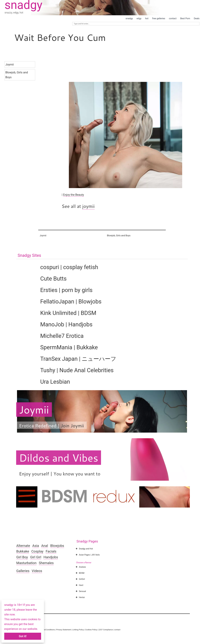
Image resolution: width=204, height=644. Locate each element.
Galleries (23, 571)
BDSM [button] (80, 573)
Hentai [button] (80, 597)
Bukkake (23, 551)
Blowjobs (57, 546)
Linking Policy (78, 630)
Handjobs (51, 557)
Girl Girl (36, 557)
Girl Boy (22, 557)
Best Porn (185, 18)
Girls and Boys (123, 236)
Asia (36, 546)
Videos (37, 571)
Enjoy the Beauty (73, 195)
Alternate (23, 546)
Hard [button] (79, 585)
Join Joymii (72, 426)
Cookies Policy (91, 630)
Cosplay (37, 551)
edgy (139, 18)
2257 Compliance (106, 630)
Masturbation (26, 563)
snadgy (129, 18)
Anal (45, 546)
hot (147, 18)
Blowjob (10, 72)
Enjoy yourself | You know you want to (60, 474)
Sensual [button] (80, 591)
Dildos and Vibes (59, 458)
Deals (197, 18)
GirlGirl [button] (80, 579)
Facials (51, 551)
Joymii (10, 64)
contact (173, 18)
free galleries (159, 18)
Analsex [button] (80, 567)
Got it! (23, 636)
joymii (88, 206)
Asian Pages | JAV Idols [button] (87, 555)
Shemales (46, 563)
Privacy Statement (64, 630)
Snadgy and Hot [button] (84, 549)
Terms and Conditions (46, 630)
